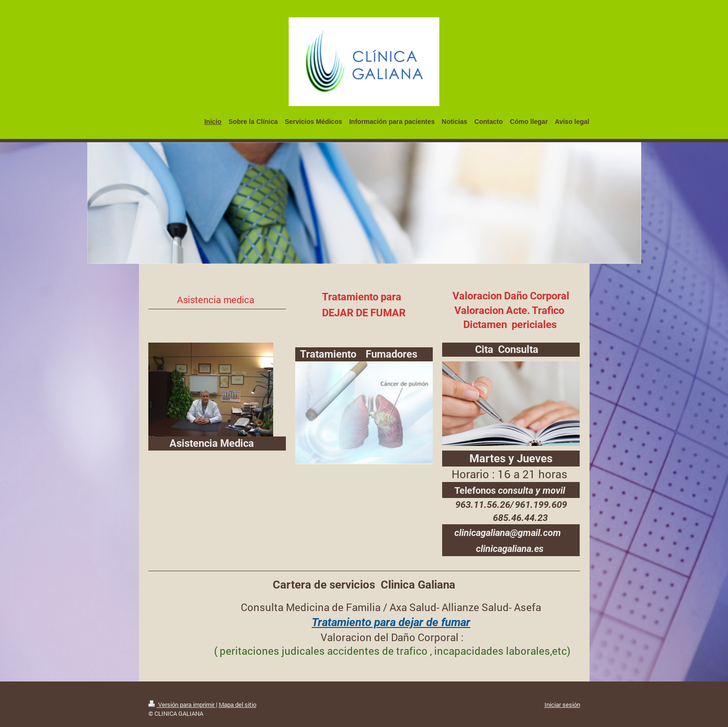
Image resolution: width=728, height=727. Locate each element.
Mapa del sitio (238, 704)
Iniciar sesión (562, 704)
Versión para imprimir (182, 704)
